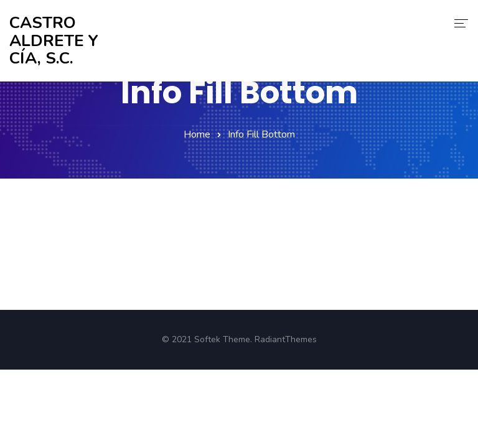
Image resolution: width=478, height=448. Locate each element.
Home (197, 134)
